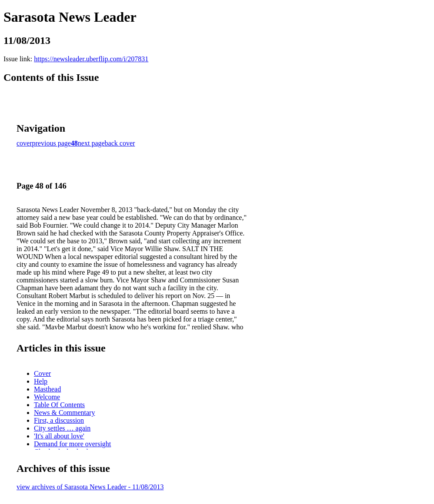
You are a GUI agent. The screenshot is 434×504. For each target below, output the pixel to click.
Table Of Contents (59, 405)
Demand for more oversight (72, 444)
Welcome (47, 397)
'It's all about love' (59, 436)
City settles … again (62, 428)
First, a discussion (59, 420)
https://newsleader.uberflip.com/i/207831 (91, 59)
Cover (42, 373)
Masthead (47, 389)
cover (24, 143)
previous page (52, 143)
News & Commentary (64, 413)
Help (41, 381)
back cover (120, 143)
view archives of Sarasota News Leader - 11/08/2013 (90, 487)
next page (91, 143)
